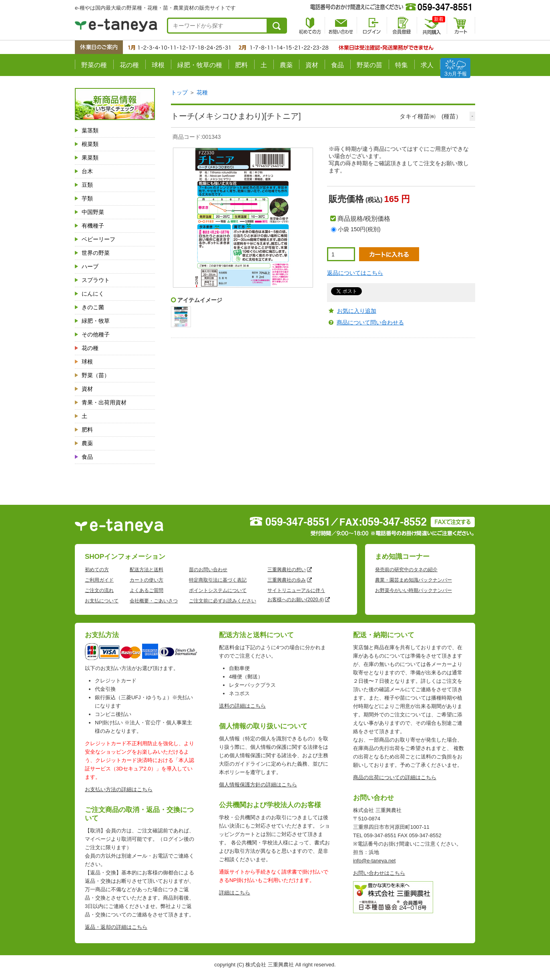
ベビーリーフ (98, 239)
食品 (337, 65)
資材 (312, 65)
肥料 (241, 65)
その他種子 (96, 334)
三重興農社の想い (287, 570)
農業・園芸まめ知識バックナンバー (414, 580)
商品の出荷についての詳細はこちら (395, 777)
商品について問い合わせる (370, 322)
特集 (401, 65)
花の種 (129, 65)
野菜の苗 (369, 65)
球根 (158, 65)
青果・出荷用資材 (104, 402)
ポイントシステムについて (218, 590)
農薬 (286, 65)
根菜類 (90, 144)
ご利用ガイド (99, 580)
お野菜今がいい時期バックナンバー (414, 590)
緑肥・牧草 (96, 321)
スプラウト (96, 280)
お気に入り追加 (357, 311)
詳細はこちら (235, 893)
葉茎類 (90, 130)
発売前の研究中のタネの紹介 (406, 570)
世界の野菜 (96, 253)
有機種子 (93, 226)
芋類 (87, 198)
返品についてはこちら (355, 273)
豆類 (87, 185)
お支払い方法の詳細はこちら (119, 789)
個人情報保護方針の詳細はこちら (258, 785)
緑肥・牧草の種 (200, 65)
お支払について (102, 601)
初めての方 (97, 570)
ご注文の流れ (99, 590)
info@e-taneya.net (374, 861)
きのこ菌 (93, 307)
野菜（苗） (96, 375)
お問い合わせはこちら (379, 873)
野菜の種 (94, 65)
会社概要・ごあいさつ (154, 601)
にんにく (93, 294)
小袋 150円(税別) (359, 229)
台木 (87, 171)
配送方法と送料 (147, 570)
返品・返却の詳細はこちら (116, 927)
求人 (427, 65)
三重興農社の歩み (287, 580)
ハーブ (90, 266)
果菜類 (90, 158)
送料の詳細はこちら (242, 706)
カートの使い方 (147, 580)
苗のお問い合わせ (208, 570)
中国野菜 (93, 212)
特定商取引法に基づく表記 (218, 580)
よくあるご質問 (147, 590)
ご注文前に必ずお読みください (223, 601)
